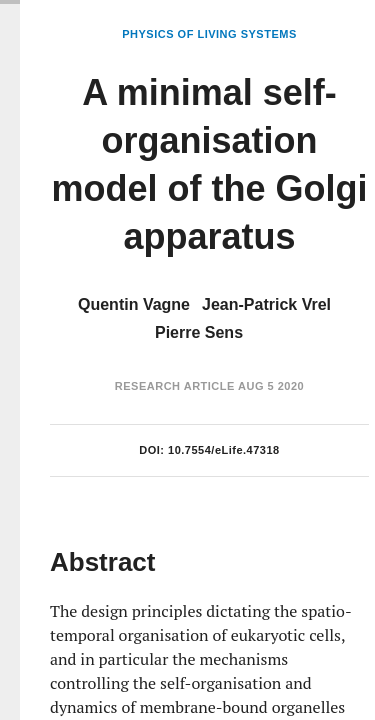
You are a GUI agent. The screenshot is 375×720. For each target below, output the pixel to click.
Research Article (175, 386)
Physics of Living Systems (209, 34)
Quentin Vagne (134, 304)
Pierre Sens (199, 332)
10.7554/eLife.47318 (224, 450)
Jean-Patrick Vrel (266, 304)
